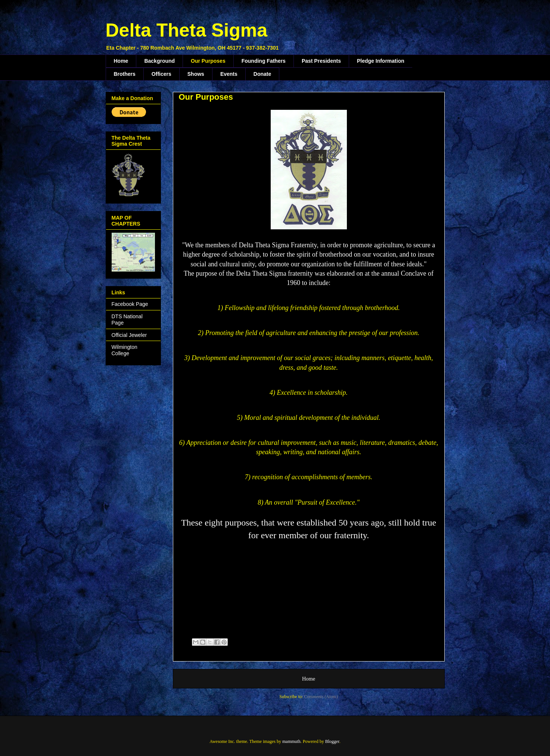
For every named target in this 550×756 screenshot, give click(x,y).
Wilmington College (125, 350)
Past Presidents (321, 61)
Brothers (125, 74)
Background (159, 61)
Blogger (332, 741)
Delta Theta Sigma (187, 30)
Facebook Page (130, 304)
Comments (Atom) (321, 697)
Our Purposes (208, 61)
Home (121, 61)
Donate (262, 74)
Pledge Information (381, 61)
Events (229, 74)
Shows (196, 74)
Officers (161, 74)
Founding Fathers (264, 61)
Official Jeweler (129, 335)
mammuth (291, 741)
